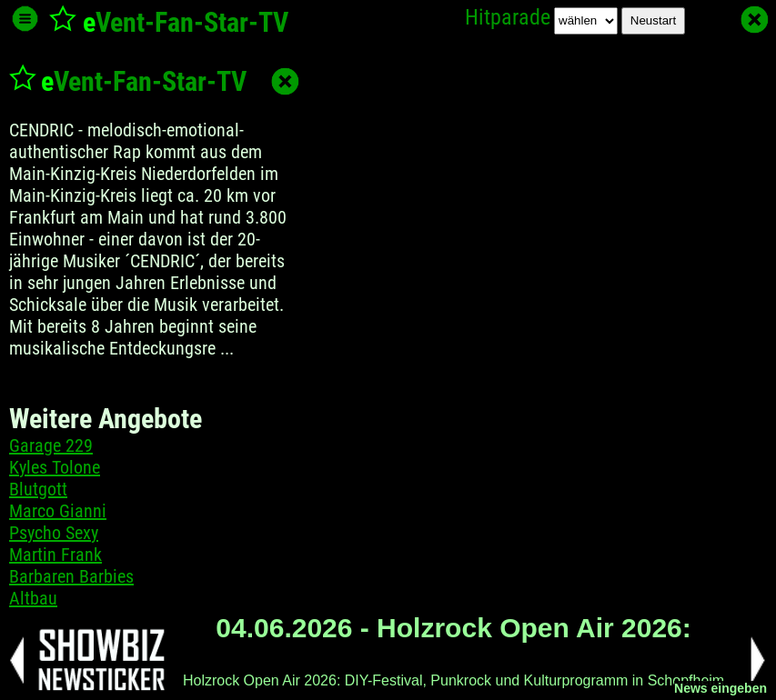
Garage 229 (51, 445)
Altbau (33, 598)
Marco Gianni (58, 511)
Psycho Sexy (54, 533)
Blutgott (38, 489)
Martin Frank (55, 555)
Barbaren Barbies (71, 576)
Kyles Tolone (55, 467)
